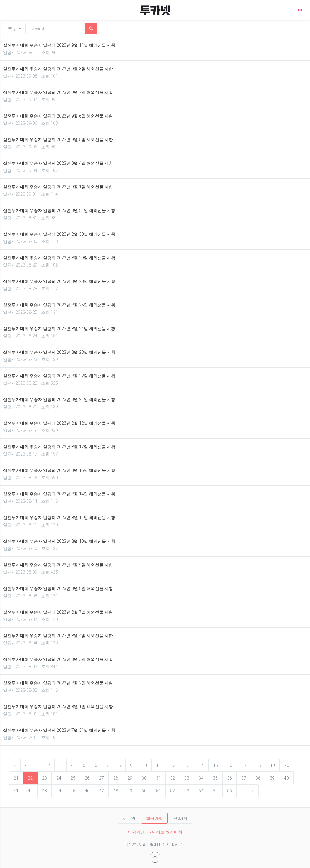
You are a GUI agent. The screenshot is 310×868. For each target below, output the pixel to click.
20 (287, 765)
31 (158, 778)
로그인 (129, 818)
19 (272, 765)
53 (187, 791)
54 (201, 791)
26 (87, 778)
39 (272, 778)
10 (144, 765)
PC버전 (180, 818)
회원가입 (154, 818)
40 (286, 778)
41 (16, 791)
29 (130, 778)
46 (87, 791)
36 (229, 778)
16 (230, 765)
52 (173, 791)
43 (45, 791)
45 (73, 791)
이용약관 (136, 832)
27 (101, 778)
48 (116, 791)
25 (73, 778)
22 (30, 778)
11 (159, 765)
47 (101, 791)
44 (59, 791)
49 (130, 791)
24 (59, 778)
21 (16, 778)
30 (144, 778)
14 (201, 765)
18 (258, 765)
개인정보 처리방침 (165, 832)
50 (144, 791)
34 (201, 778)
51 (158, 791)
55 (215, 791)
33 (187, 778)
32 (173, 778)
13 (187, 765)
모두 (14, 28)
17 (244, 765)
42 (30, 791)
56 (229, 791)
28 (116, 778)
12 (173, 765)
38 (258, 778)
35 (215, 778)
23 (45, 778)
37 (244, 778)
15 (216, 765)
